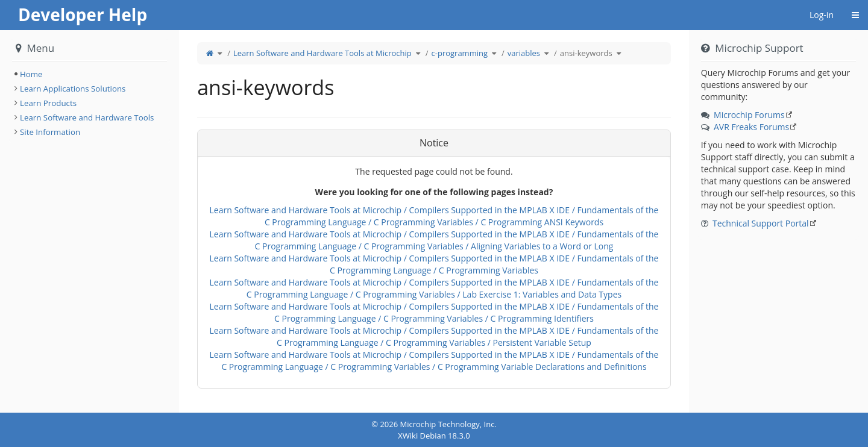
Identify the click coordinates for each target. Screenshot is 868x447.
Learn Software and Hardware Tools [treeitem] (87, 117)
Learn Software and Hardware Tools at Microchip (322, 53)
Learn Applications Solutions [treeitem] (73, 89)
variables (524, 53)
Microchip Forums (749, 115)
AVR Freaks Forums (751, 127)
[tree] (90, 74)
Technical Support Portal (761, 223)
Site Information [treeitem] (50, 132)
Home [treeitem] (31, 74)
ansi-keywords (586, 53)
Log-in (822, 15)
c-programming (460, 53)
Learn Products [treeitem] (48, 103)
